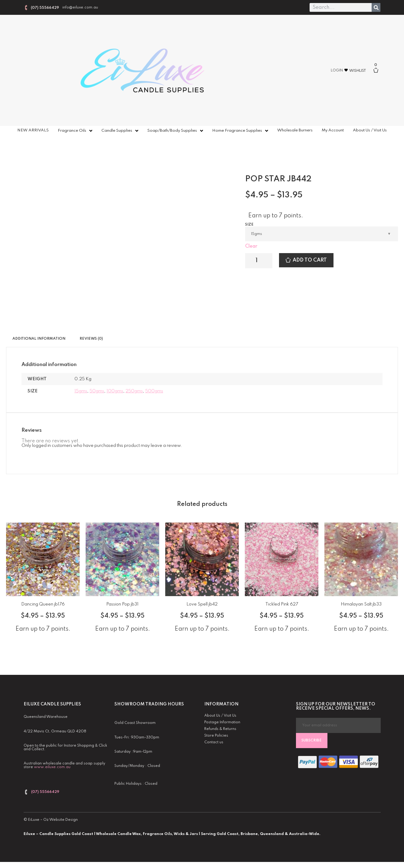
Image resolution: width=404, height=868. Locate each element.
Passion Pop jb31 (122, 604)
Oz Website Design (61, 820)
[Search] (376, 7)
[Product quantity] (259, 261)
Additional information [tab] (39, 339)
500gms (154, 391)
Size (249, 225)
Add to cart (310, 260)
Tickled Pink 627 (282, 604)
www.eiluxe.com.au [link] (52, 767)
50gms (97, 391)
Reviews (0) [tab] (91, 339)
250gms (134, 391)
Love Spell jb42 (202, 604)
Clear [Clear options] (251, 246)
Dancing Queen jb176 (43, 604)
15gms (81, 391)
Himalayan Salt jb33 (361, 604)
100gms (115, 391)
